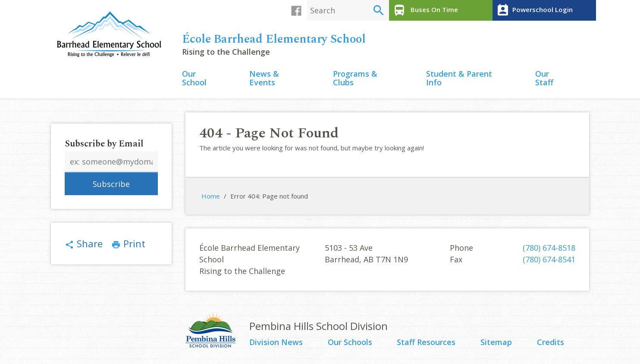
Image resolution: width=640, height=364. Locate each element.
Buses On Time (425, 10)
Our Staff (544, 79)
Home (211, 196)
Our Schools (350, 342)
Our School (194, 79)
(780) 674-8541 (549, 259)
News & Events (264, 79)
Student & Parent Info (459, 79)
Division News (276, 342)
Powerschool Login (534, 10)
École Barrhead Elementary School (274, 39)
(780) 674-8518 (549, 248)
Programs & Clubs (355, 79)
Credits (551, 342)
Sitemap (496, 342)
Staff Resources (426, 342)
